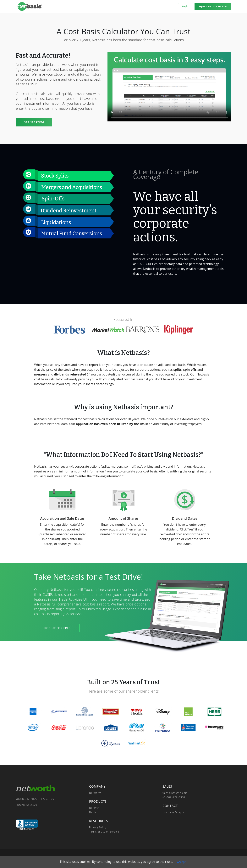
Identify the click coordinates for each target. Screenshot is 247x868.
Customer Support (174, 812)
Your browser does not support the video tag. (169, 87)
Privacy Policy (98, 827)
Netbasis (94, 808)
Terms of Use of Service (104, 832)
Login (185, 6)
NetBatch (95, 812)
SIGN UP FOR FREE (57, 628)
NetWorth (95, 793)
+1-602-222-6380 (174, 797)
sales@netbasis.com (175, 793)
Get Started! (34, 122)
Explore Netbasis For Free (213, 6)
